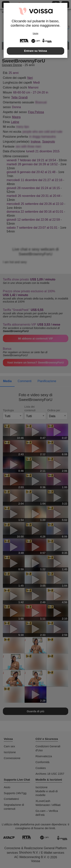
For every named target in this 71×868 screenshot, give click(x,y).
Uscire (35, 33)
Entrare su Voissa (35, 51)
